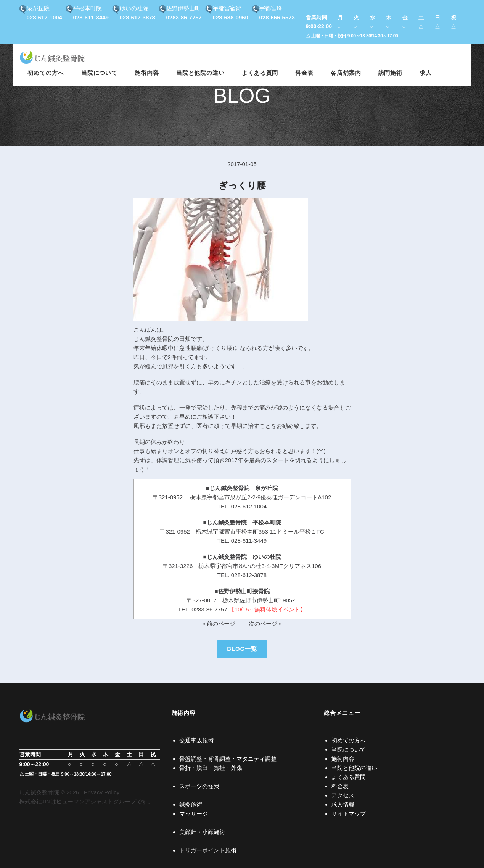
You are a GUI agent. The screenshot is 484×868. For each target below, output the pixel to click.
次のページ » (265, 624)
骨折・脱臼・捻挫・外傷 (211, 768)
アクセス (343, 795)
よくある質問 (349, 777)
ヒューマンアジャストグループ (96, 801)
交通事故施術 (196, 740)
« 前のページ (219, 624)
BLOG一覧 (242, 649)
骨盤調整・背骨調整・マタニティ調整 (228, 759)
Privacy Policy (102, 792)
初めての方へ (349, 740)
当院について (349, 749)
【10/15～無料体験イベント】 (268, 609)
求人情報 (343, 804)
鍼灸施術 (191, 804)
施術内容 (343, 759)
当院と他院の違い (354, 768)
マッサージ (194, 814)
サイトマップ (349, 814)
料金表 (340, 786)
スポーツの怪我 (199, 786)
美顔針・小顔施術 (202, 832)
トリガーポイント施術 (208, 850)
